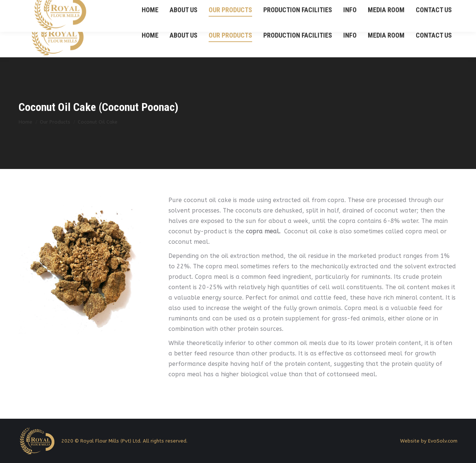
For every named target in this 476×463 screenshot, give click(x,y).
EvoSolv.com (443, 441)
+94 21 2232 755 (418, 7)
